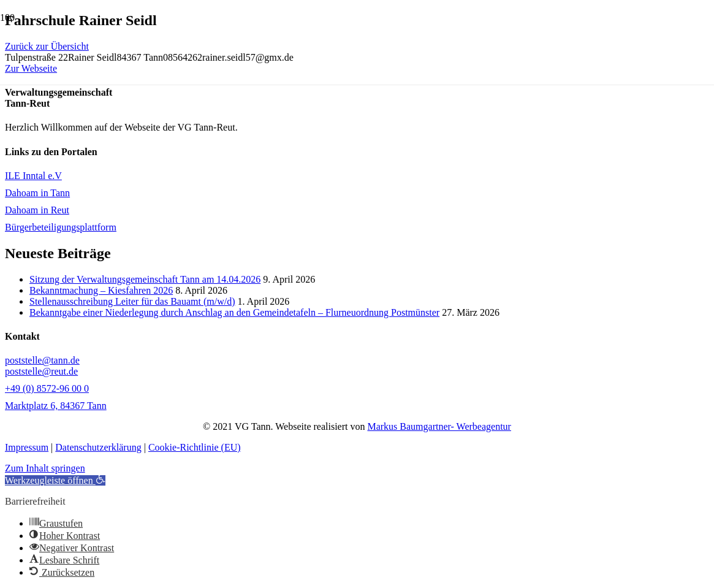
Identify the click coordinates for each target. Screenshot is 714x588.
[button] (55, 480)
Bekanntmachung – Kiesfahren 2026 (101, 290)
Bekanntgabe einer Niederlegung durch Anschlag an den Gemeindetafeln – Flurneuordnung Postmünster (234, 312)
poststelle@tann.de (42, 360)
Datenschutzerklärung (98, 447)
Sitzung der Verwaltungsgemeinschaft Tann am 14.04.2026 (145, 279)
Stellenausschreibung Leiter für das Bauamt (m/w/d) (132, 301)
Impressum (27, 447)
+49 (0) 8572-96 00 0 (47, 388)
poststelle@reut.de (41, 371)
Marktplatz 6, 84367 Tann (56, 406)
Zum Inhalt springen (45, 468)
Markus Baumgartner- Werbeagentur (439, 426)
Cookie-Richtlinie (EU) (195, 447)
